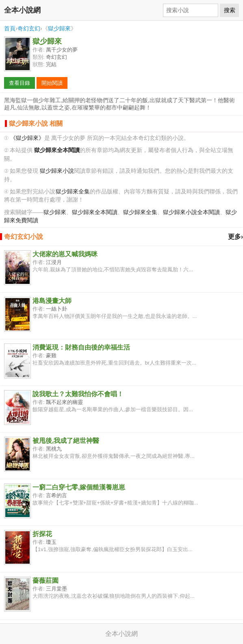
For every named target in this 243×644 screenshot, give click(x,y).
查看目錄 (20, 83)
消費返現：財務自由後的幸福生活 (81, 347)
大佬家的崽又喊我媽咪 (65, 254)
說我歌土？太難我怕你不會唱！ (78, 394)
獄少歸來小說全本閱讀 (191, 212)
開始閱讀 (52, 83)
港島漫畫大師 (52, 301)
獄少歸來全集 (73, 192)
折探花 (42, 534)
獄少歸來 (59, 28)
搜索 (230, 10)
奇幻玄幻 (29, 28)
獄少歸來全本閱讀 (95, 212)
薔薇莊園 (46, 581)
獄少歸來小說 (57, 171)
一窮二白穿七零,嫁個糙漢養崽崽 (79, 487)
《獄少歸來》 (27, 138)
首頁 (10, 28)
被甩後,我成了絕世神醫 (66, 441)
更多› (235, 237)
